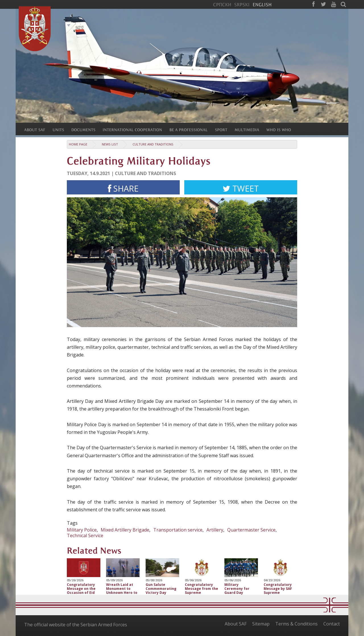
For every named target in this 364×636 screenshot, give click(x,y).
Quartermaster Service (251, 530)
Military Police (82, 530)
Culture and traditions (153, 144)
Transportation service (178, 530)
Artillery (215, 530)
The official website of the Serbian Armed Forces (76, 625)
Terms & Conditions (296, 624)
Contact (332, 624)
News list (110, 144)
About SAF (236, 624)
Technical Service (85, 536)
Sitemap (261, 624)
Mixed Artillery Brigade (125, 530)
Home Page (78, 144)
